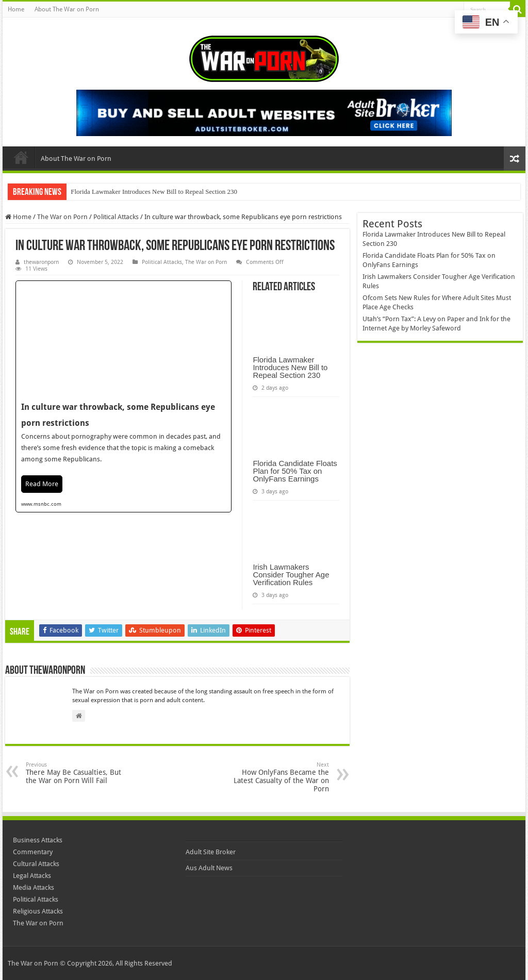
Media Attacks (34, 887)
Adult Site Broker (211, 852)
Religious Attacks (38, 911)
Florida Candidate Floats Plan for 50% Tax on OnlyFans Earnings (295, 471)
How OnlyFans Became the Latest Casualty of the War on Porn (276, 777)
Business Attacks (38, 840)
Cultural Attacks (36, 864)
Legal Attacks (32, 876)
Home (16, 9)
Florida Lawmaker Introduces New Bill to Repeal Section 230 (154, 192)
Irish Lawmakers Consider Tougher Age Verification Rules (291, 575)
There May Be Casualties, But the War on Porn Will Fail (79, 773)
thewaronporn (41, 262)
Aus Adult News (209, 868)
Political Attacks (116, 217)
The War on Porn (62, 217)
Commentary (33, 852)
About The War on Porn (67, 9)
